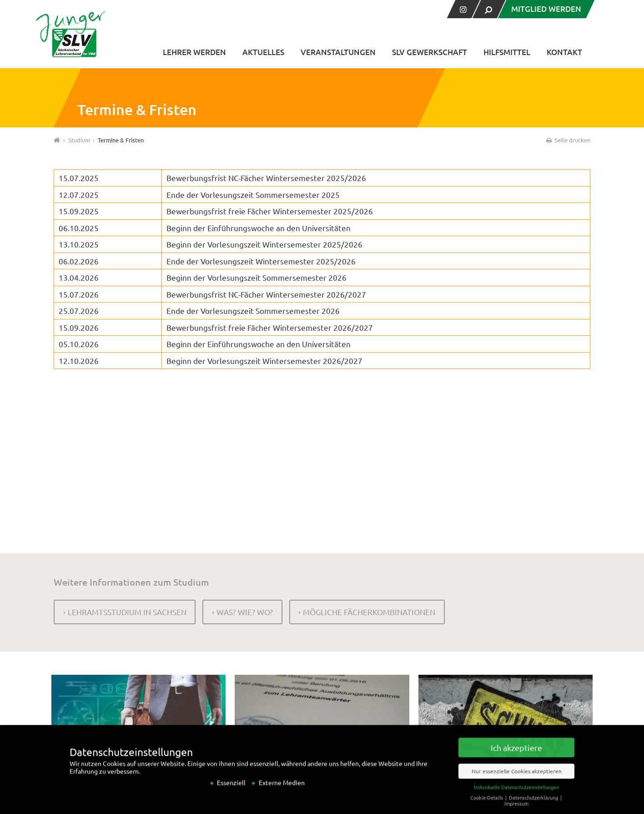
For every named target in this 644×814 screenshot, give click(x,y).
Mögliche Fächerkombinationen (369, 612)
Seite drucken (568, 140)
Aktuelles (263, 52)
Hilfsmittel (507, 52)
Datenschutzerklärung (534, 806)
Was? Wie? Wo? (245, 612)
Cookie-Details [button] (487, 806)
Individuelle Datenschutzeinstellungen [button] (516, 795)
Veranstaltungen (338, 52)
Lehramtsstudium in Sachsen (127, 612)
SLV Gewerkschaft (430, 52)
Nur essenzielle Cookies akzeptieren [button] (517, 779)
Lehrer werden (194, 52)
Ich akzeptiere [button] (516, 756)
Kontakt (564, 52)
